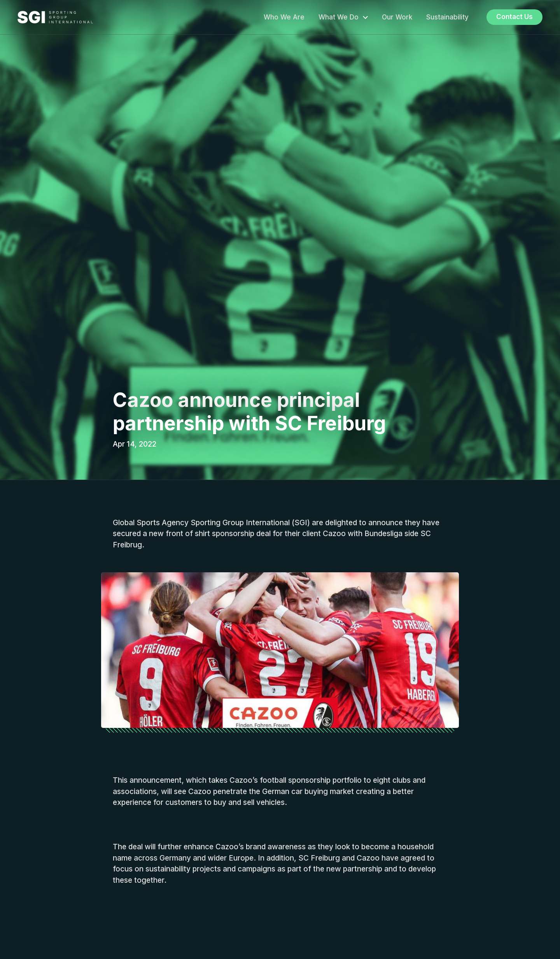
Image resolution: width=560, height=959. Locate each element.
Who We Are (284, 17)
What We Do (339, 17)
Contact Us (514, 17)
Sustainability (447, 17)
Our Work (397, 17)
